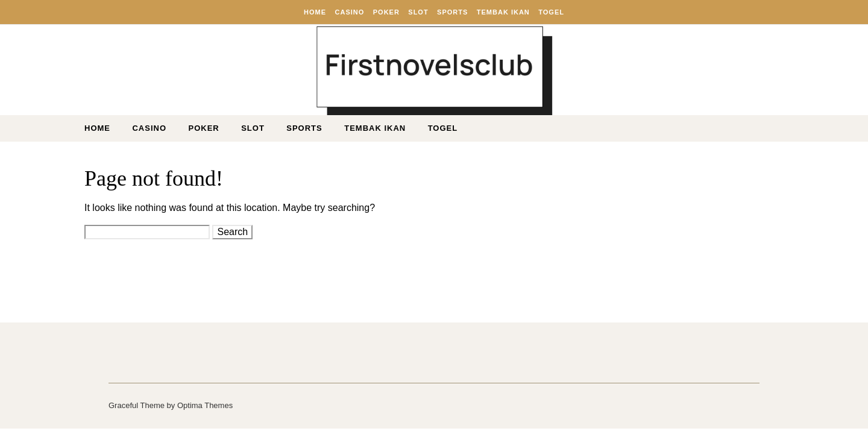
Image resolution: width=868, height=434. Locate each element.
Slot (418, 12)
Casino (350, 12)
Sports (452, 12)
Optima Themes (205, 405)
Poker (386, 12)
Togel (551, 12)
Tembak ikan (503, 12)
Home (315, 12)
